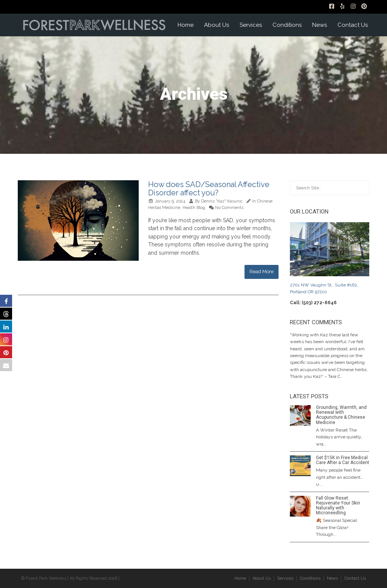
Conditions (287, 25)
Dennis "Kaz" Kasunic (222, 201)
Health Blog (194, 208)
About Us (217, 25)
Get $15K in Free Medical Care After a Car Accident (343, 460)
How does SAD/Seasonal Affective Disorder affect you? (209, 189)
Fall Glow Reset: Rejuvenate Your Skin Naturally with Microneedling (338, 506)
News (320, 25)
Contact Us (353, 25)
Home (186, 25)
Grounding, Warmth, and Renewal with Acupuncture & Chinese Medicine (341, 415)
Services (251, 25)
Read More (262, 272)
